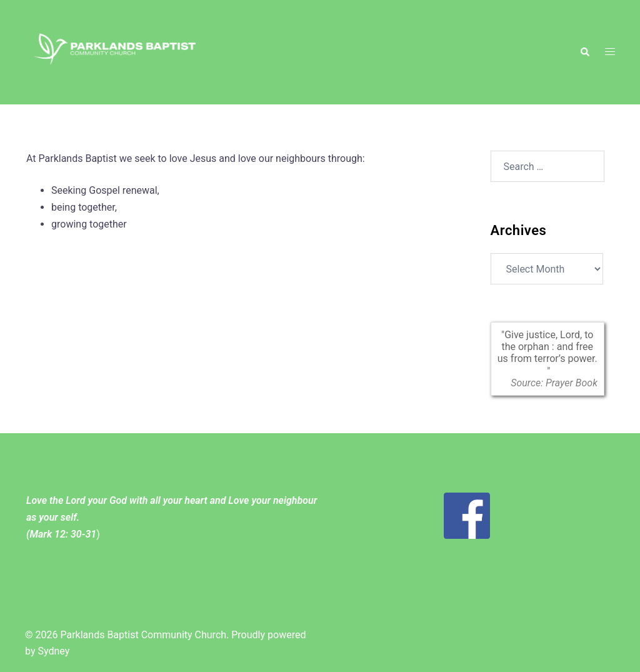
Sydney (53, 651)
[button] (584, 52)
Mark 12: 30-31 (63, 534)
